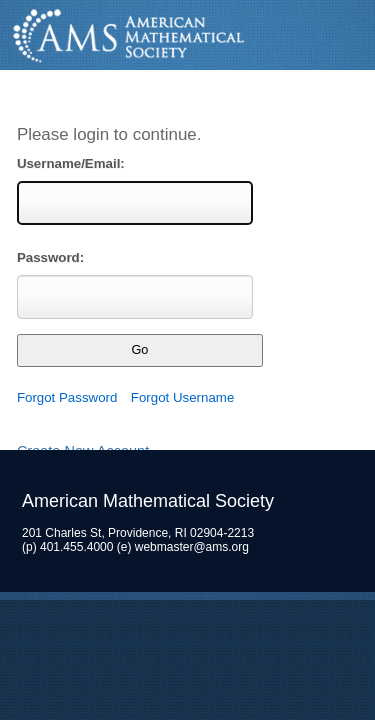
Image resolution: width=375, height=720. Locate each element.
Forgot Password (67, 397)
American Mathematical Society (187, 35)
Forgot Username (182, 397)
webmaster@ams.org (192, 547)
